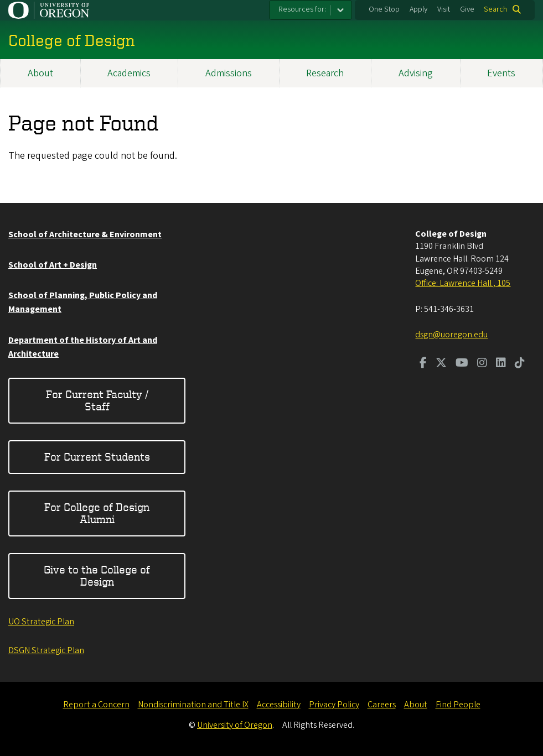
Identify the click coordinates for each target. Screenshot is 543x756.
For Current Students (97, 457)
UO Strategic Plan (41, 622)
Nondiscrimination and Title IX (193, 705)
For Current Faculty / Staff (97, 400)
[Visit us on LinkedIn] (501, 364)
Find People (458, 705)
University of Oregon (235, 725)
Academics (129, 73)
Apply (418, 9)
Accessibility (279, 705)
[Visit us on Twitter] (441, 364)
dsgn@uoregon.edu (451, 335)
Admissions (229, 73)
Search (495, 9)
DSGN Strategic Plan (46, 650)
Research (325, 73)
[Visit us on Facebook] (423, 364)
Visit (444, 9)
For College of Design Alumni (97, 513)
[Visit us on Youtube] (462, 364)
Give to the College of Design (97, 575)
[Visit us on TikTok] (520, 364)
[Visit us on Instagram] (482, 364)
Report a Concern (96, 705)
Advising (416, 73)
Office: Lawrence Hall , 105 (463, 283)
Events (501, 73)
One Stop (384, 9)
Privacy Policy (334, 705)
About (40, 73)
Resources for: (302, 9)
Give (467, 9)
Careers (382, 705)
